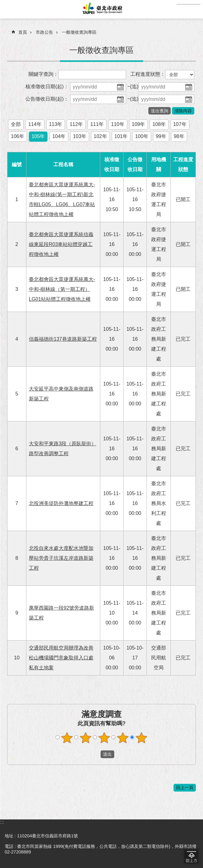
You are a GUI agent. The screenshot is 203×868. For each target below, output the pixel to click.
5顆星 (142, 738)
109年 (139, 124)
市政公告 (44, 32)
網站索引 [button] (9, 9)
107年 (180, 124)
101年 (121, 136)
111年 (97, 124)
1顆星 (67, 738)
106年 (18, 136)
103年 (80, 136)
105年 (38, 136)
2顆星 (86, 738)
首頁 (23, 32)
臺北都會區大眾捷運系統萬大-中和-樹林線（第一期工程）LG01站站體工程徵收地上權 (62, 289)
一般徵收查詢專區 (79, 32)
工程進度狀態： (148, 74)
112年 (76, 124)
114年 (35, 124)
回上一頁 (185, 788)
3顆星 (104, 738)
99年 (161, 136)
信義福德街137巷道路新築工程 (63, 339)
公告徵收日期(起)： (47, 99)
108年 (159, 124)
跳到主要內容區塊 (3, 3)
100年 (142, 136)
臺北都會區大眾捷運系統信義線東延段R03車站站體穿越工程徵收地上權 (61, 244)
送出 (95, 754)
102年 (100, 136)
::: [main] (11, 32)
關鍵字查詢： (43, 74)
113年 (56, 124)
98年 (179, 136)
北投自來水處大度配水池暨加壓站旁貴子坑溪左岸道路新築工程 (61, 558)
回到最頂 (191, 856)
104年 (59, 136)
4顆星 (123, 738)
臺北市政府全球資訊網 (101, 9)
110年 (118, 124)
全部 (16, 124)
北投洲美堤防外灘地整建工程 (61, 503)
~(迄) (133, 86)
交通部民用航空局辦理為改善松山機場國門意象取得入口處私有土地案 (61, 658)
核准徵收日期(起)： (47, 86)
